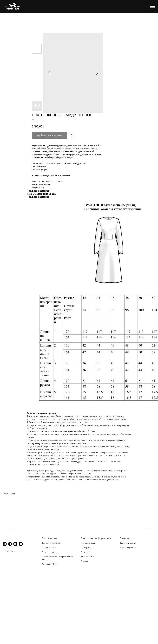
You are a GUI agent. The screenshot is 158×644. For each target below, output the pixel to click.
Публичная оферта (50, 564)
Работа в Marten (88, 557)
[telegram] (10, 544)
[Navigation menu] (152, 7)
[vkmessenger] (15, 544)
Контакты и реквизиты (52, 543)
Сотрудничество (49, 548)
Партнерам (86, 552)
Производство (48, 552)
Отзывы (84, 561)
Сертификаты (87, 548)
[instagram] (5, 544)
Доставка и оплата (89, 543)
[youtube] (21, 544)
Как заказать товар (128, 543)
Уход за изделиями (128, 548)
